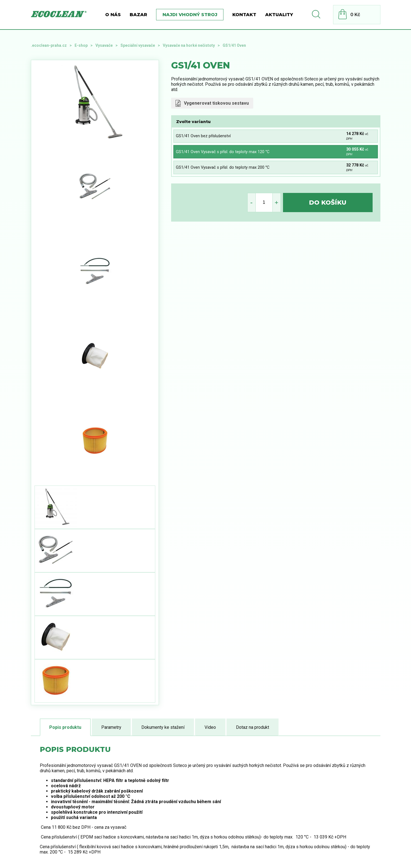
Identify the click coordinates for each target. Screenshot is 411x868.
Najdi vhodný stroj (190, 15)
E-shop (81, 45)
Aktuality (279, 15)
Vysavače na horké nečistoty (189, 45)
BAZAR (138, 15)
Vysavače (104, 45)
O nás (113, 15)
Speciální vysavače (138, 45)
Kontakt (244, 15)
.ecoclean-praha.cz (49, 45)
